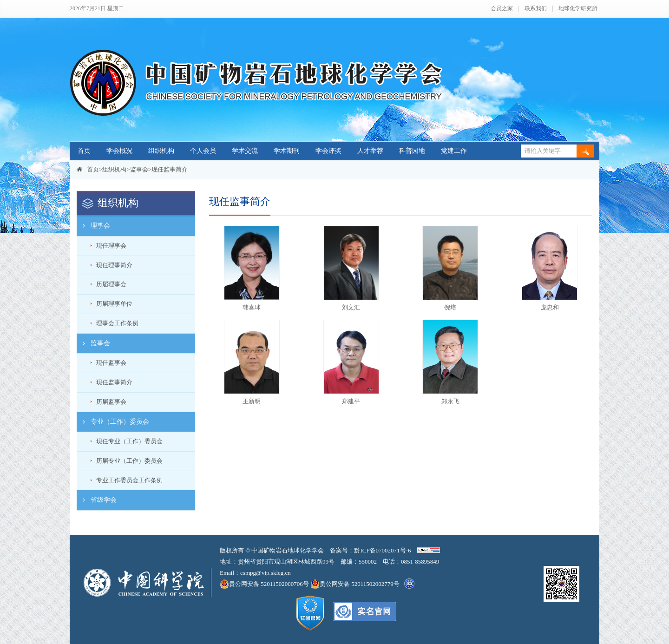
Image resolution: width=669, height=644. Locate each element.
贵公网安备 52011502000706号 (265, 584)
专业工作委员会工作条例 (129, 480)
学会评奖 (328, 151)
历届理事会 (111, 284)
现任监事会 (111, 363)
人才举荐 (370, 151)
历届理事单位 (114, 304)
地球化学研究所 (578, 9)
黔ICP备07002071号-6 (382, 550)
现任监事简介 (170, 169)
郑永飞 (450, 401)
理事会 (93, 226)
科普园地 (412, 151)
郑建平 (351, 401)
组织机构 (161, 151)
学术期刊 (287, 151)
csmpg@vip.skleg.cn (266, 573)
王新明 (252, 401)
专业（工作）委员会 (113, 422)
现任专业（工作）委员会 (129, 441)
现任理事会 (111, 246)
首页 (84, 151)
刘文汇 (351, 307)
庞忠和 (550, 307)
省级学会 (97, 500)
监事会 (139, 169)
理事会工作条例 (117, 323)
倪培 (450, 307)
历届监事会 (111, 402)
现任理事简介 (114, 265)
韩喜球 (252, 307)
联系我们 (536, 9)
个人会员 (203, 151)
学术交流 (245, 151)
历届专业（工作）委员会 (129, 461)
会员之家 (502, 9)
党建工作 (454, 151)
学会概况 (119, 151)
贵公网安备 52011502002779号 (355, 584)
